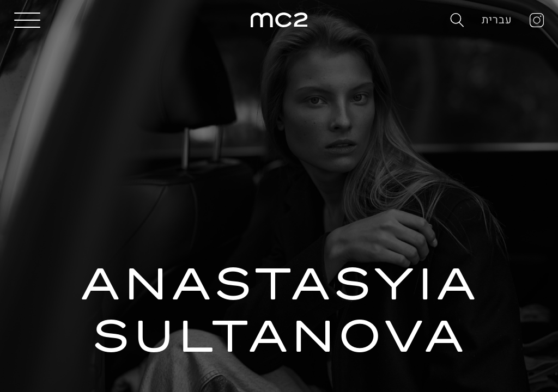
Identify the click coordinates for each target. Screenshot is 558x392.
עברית (497, 20)
